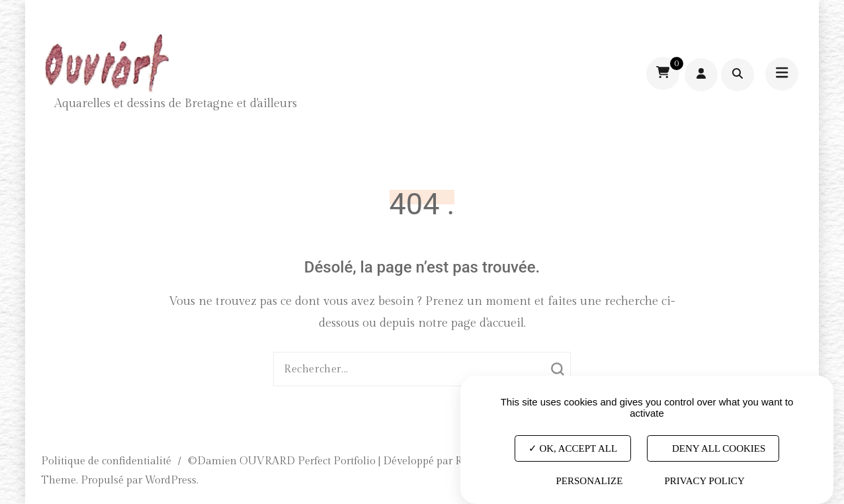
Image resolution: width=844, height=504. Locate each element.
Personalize (589, 481)
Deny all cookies (713, 448)
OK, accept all (573, 448)
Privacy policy (704, 481)
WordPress (171, 481)
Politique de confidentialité (106, 461)
